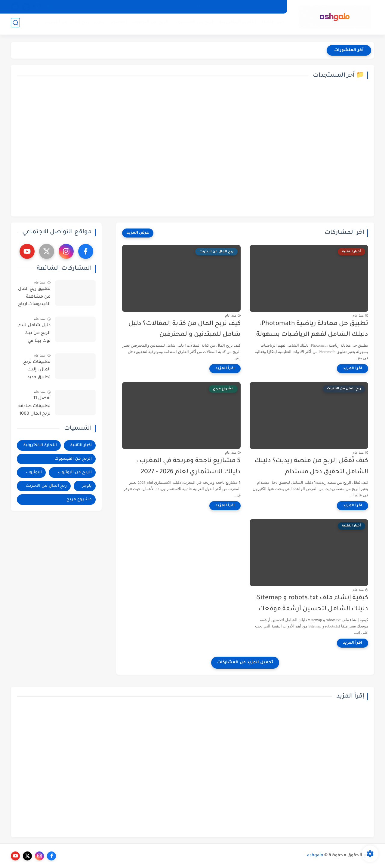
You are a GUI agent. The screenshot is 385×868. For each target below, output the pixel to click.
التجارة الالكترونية (236, 24)
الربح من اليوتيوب (148, 24)
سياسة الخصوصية (263, 7)
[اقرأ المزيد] (353, 369)
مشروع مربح (79, 500)
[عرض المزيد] (138, 233)
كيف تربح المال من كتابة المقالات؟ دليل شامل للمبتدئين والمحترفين (185, 330)
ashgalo (315, 856)
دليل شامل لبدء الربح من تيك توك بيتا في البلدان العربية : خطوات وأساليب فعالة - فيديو (34, 334)
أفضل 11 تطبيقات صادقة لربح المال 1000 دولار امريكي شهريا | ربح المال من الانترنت (34, 407)
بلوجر (97, 24)
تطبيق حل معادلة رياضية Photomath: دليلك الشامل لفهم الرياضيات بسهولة (312, 330)
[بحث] (15, 25)
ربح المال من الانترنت (65, 24)
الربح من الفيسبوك (192, 24)
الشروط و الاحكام (201, 7)
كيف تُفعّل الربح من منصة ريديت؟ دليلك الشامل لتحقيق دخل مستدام (311, 467)
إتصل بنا (232, 7)
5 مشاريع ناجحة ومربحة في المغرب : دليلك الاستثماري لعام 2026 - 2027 (188, 467)
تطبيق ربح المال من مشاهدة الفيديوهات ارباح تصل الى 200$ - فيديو (34, 298)
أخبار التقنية (271, 24)
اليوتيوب (116, 24)
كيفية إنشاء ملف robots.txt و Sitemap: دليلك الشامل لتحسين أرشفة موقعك (312, 604)
